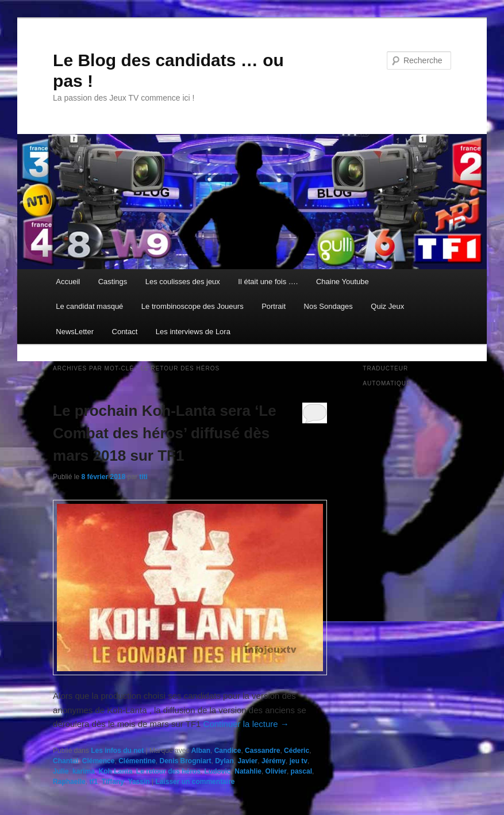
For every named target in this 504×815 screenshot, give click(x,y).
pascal (301, 771)
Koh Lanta (115, 771)
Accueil (68, 282)
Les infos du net (117, 751)
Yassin (139, 782)
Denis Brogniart (186, 761)
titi (143, 477)
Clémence (99, 761)
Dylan (224, 761)
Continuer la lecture (246, 724)
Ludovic (218, 771)
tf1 (93, 782)
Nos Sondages (328, 306)
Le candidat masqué (89, 306)
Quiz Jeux (387, 306)
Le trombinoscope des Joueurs (193, 306)
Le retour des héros (168, 771)
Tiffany (113, 782)
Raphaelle (69, 782)
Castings (113, 282)
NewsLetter (75, 332)
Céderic (297, 751)
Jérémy (274, 761)
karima (84, 771)
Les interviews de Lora (193, 332)
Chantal (66, 761)
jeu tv (299, 761)
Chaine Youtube (343, 282)
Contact (125, 332)
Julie (61, 771)
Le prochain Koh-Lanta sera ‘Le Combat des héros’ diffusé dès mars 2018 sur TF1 (165, 433)
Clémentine (137, 761)
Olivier (276, 771)
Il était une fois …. (268, 282)
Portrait (274, 306)
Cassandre (262, 751)
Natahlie (248, 771)
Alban (201, 751)
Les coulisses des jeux (183, 282)
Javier (248, 761)
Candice (228, 751)
